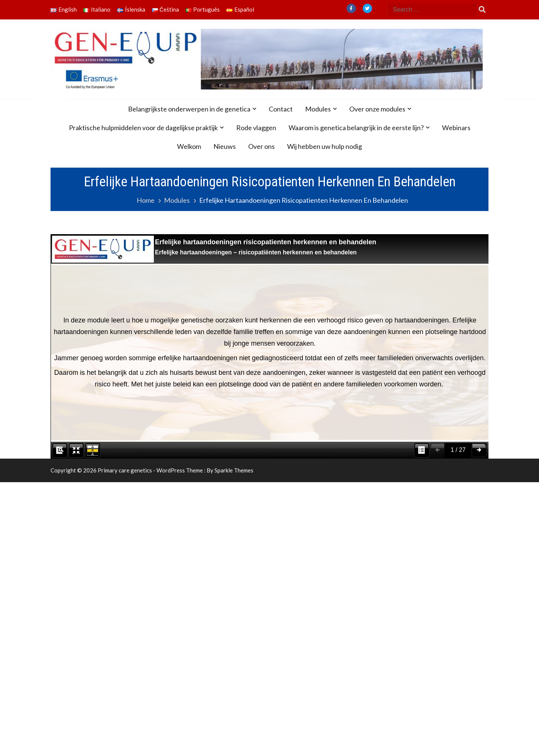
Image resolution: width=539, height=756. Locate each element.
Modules (318, 109)
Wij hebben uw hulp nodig (325, 146)
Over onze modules (377, 109)
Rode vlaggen (256, 128)
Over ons (261, 146)
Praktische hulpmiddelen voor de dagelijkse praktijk (143, 128)
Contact (281, 109)
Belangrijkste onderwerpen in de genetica (189, 109)
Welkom (189, 146)
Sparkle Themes (234, 470)
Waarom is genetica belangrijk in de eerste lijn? (356, 128)
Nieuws (225, 146)
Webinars (456, 128)
